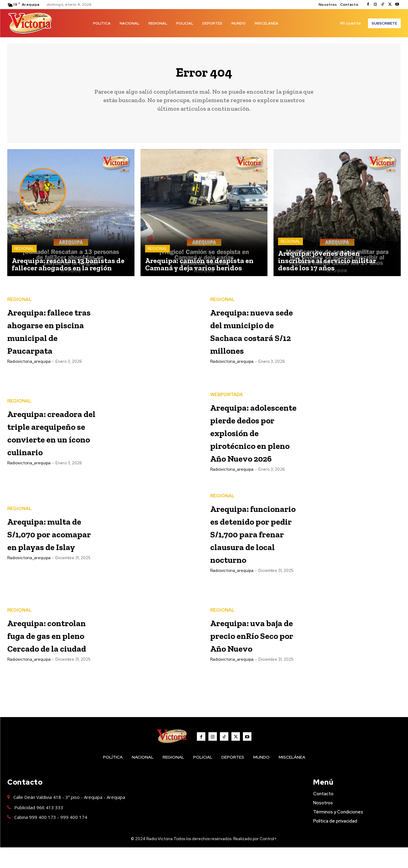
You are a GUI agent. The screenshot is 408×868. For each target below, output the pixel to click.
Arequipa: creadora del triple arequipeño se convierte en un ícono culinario (51, 436)
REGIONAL (24, 253)
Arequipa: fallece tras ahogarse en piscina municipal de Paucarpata (44, 334)
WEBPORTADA (227, 390)
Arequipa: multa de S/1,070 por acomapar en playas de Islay (48, 545)
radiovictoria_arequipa (29, 378)
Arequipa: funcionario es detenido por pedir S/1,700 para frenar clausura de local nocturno (251, 550)
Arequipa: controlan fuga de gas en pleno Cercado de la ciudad (50, 655)
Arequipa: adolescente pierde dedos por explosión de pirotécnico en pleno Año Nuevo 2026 (250, 440)
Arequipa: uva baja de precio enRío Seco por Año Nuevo (252, 655)
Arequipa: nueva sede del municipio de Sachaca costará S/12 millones (255, 334)
